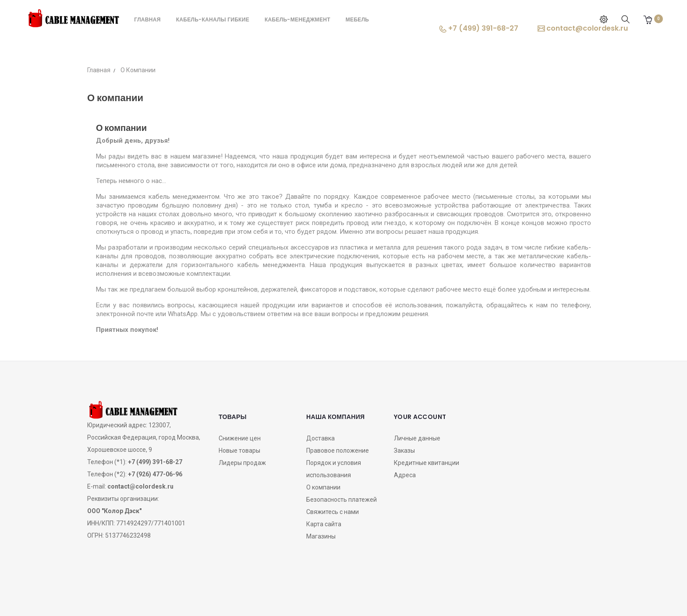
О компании (323, 487)
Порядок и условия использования (334, 469)
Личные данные (417, 438)
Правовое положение (338, 451)
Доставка (320, 438)
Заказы (404, 451)
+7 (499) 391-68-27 (479, 28)
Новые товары (239, 451)
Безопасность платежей (342, 500)
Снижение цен (240, 438)
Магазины (321, 536)
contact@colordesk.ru (583, 28)
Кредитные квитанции (427, 463)
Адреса (405, 475)
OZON (344, 596)
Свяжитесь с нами (333, 512)
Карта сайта (324, 524)
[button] (648, 19)
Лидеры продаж (242, 463)
